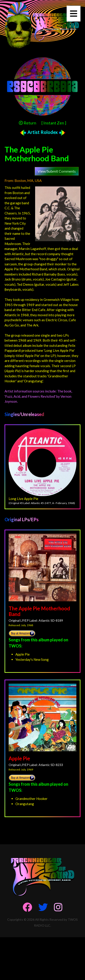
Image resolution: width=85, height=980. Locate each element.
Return (28, 123)
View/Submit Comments (57, 171)
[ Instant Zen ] (54, 123)
